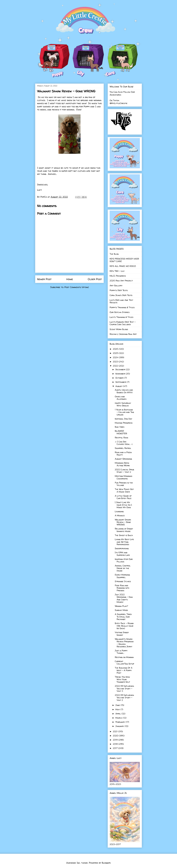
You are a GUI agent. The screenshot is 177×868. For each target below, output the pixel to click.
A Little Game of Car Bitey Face (123, 497)
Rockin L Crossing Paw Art (123, 334)
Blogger (106, 863)
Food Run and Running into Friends (122, 588)
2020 (116, 736)
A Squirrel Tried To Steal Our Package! (123, 617)
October (120, 378)
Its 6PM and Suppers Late (122, 554)
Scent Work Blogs (119, 329)
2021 (115, 731)
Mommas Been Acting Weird (122, 464)
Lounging (119, 511)
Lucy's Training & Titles (122, 317)
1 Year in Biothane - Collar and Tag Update (124, 412)
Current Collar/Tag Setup (124, 662)
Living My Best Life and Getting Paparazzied (124, 542)
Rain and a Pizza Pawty (123, 453)
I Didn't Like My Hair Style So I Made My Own (123, 505)
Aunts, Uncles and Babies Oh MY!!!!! (124, 391)
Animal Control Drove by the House (123, 568)
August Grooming (123, 459)
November (121, 374)
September (121, 382)
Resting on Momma (124, 657)
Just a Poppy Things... (121, 652)
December (121, 369)
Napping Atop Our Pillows (124, 560)
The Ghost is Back (124, 535)
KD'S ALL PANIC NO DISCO (123, 266)
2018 (116, 744)
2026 (116, 349)
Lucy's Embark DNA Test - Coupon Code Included (123, 323)
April (118, 714)
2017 (115, 748)
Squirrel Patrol (123, 448)
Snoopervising (122, 548)
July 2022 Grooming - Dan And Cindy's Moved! (124, 598)
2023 (116, 362)
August (119, 386)
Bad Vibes (120, 427)
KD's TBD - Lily (117, 271)
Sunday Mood (121, 610)
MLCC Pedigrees (118, 276)
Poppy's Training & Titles (122, 307)
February (121, 722)
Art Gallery (116, 285)
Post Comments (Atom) (77, 287)
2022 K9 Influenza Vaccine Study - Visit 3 (124, 688)
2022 (116, 366)
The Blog (114, 254)
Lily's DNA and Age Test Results (121, 301)
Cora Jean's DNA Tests (121, 295)
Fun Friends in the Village (124, 484)
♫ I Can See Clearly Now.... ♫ (124, 443)
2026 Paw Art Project (121, 281)
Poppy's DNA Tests (119, 290)
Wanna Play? (121, 606)
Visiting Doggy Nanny (122, 634)
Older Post (95, 279)
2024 (116, 357)
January (120, 726)
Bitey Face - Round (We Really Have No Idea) (124, 626)
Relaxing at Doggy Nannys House (124, 530)
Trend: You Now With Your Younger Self (122, 679)
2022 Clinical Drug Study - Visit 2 (124, 471)
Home (70, 279)
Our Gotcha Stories (120, 312)
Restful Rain (121, 438)
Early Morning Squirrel (122, 576)
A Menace (120, 515)
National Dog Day (123, 419)
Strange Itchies (123, 581)
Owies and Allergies (121, 398)
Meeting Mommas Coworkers (124, 477)
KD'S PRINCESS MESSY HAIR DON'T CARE (124, 260)
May (118, 709)
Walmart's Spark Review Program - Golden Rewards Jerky (124, 643)
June (118, 705)
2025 (116, 353)
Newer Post (44, 279)
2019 (116, 740)
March (119, 718)
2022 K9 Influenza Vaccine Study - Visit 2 (124, 698)
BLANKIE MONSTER (121, 432)
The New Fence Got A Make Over (124, 490)
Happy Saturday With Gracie (123, 404)
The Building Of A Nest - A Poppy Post (124, 670)
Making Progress (124, 423)
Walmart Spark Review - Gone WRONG (123, 522)
